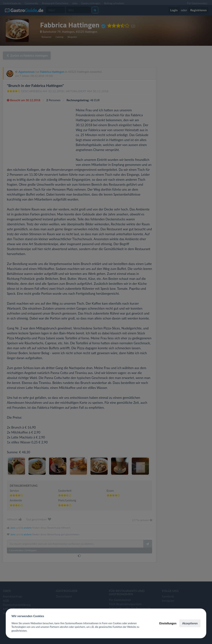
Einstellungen (168, 623)
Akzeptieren (190, 623)
